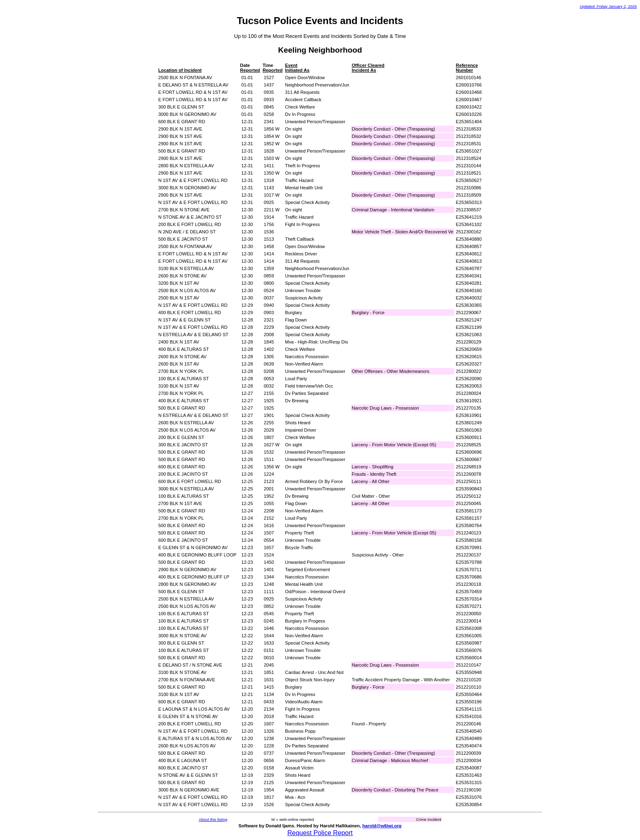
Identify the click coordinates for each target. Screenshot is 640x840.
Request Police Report (320, 833)
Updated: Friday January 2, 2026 (608, 6)
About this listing (213, 819)
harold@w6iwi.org (382, 826)
